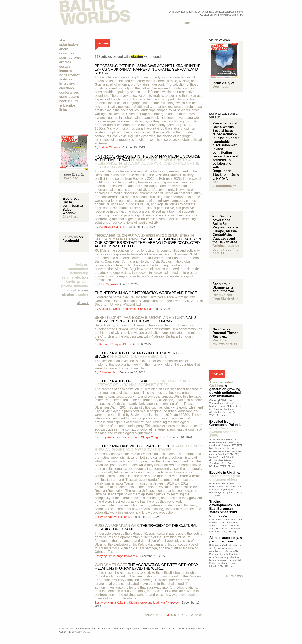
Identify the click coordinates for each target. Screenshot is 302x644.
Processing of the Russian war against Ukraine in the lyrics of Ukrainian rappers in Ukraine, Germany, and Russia (148, 69)
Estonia (68, 277)
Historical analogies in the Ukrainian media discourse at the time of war (148, 162)
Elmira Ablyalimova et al (123, 556)
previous (152, 615)
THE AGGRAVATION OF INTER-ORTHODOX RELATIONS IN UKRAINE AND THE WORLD (147, 567)
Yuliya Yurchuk (109, 372)
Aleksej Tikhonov (110, 147)
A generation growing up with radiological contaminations (225, 389)
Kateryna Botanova (120, 517)
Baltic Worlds (66, 629)
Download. (71, 178)
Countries (67, 53)
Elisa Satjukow (109, 284)
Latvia (71, 282)
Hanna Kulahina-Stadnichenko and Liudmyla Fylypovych (144, 603)
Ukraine (68, 295)
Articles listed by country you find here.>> (226, 249)
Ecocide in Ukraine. (225, 476)
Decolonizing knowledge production (149, 448)
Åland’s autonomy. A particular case (226, 540)
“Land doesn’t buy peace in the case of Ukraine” (145, 319)
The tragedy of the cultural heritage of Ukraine (146, 527)
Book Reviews (70, 75)
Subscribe (67, 105)
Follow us (70, 237)
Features (66, 79)
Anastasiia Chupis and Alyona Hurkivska (125, 309)
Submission (69, 45)
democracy (79, 273)
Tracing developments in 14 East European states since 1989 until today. (225, 508)
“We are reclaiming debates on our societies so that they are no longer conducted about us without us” (148, 241)
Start (63, 40)
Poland (67, 286)
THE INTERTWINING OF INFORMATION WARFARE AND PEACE (146, 293)
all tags (83, 302)
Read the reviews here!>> (225, 342)
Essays (65, 66)
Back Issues (69, 101)
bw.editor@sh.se (82, 632)
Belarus (82, 264)
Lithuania (81, 286)
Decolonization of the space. (143, 383)
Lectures (66, 71)
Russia (83, 290)
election (81, 277)
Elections (67, 88)
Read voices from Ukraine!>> (225, 297)
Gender (82, 282)
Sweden (82, 295)
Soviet (71, 290)
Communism (78, 269)
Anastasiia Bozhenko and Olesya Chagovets (136, 437)
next (198, 615)
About (64, 49)
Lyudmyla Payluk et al (113, 227)
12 (191, 615)
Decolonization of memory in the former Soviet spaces (142, 355)
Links (63, 110)
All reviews (234, 576)
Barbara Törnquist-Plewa (115, 344)
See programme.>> (224, 184)
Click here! (71, 217)
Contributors (69, 97)
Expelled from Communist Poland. (225, 428)
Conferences (69, 92)
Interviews (68, 84)
